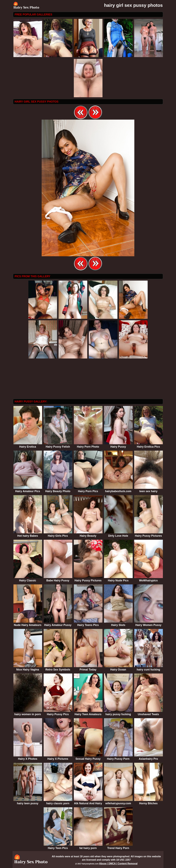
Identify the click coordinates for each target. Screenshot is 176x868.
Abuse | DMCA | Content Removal (118, 864)
